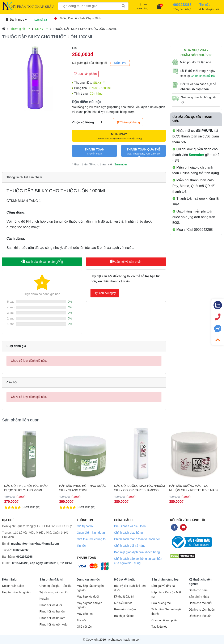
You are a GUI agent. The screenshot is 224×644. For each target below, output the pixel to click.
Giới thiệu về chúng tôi (92, 539)
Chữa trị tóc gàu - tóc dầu (56, 586)
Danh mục (16, 20)
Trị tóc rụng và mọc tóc (54, 592)
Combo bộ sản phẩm (165, 620)
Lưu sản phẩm (85, 74)
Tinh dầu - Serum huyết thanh (166, 612)
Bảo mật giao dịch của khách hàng (137, 552)
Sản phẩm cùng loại (165, 579)
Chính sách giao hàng (128, 533)
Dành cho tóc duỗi (200, 603)
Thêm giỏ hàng (128, 122)
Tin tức (81, 546)
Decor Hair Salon (13, 586)
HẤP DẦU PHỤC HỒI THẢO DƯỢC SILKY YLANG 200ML (138, 488)
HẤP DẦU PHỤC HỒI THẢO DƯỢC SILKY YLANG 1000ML (28, 488)
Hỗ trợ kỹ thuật (124, 579)
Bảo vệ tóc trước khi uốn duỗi (130, 588)
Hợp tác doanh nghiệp (16, 592)
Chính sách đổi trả (203, 76)
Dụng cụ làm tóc (88, 579)
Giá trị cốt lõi (85, 526)
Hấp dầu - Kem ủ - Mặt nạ (166, 595)
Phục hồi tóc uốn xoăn (54, 625)
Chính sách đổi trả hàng (130, 546)
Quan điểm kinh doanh (92, 533)
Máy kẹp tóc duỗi (88, 597)
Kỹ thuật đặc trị (124, 597)
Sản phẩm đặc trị (51, 579)
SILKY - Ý (41, 29)
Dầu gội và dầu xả (163, 586)
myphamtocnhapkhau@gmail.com (35, 544)
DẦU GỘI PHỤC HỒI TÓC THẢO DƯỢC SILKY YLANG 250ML (81, 488)
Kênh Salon (10, 579)
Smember (121, 164)
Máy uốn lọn (85, 614)
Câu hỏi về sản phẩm (126, 262)
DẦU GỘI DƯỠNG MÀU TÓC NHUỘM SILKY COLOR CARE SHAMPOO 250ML (195, 488)
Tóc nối (82, 620)
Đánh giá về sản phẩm (42, 262)
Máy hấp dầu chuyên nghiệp (90, 588)
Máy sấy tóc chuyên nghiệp (90, 605)
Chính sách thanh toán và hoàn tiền (137, 539)
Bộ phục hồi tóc (124, 616)
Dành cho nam (198, 590)
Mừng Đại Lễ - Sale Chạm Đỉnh (78, 18)
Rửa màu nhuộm (125, 609)
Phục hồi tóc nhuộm (52, 618)
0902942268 (21, 550)
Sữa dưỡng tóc (161, 603)
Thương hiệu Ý (20, 29)
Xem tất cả (41, 20)
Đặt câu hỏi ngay (105, 293)
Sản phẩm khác (199, 597)
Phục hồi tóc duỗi (51, 605)
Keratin (44, 599)
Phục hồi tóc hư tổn (52, 612)
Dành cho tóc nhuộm (202, 610)
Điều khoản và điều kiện (130, 526)
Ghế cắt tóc (84, 627)
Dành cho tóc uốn (200, 616)
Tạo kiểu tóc (159, 627)
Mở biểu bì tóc (123, 603)
